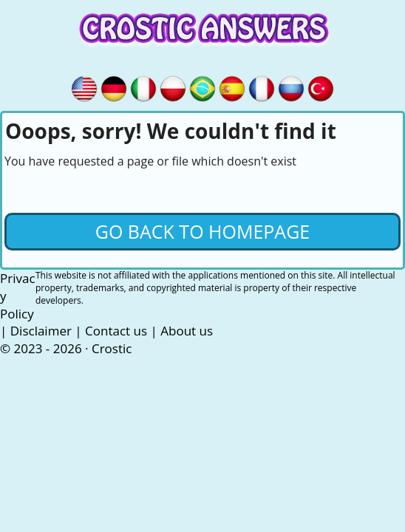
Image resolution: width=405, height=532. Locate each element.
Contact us (116, 331)
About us (187, 331)
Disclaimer (41, 331)
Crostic (112, 348)
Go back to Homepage (203, 231)
